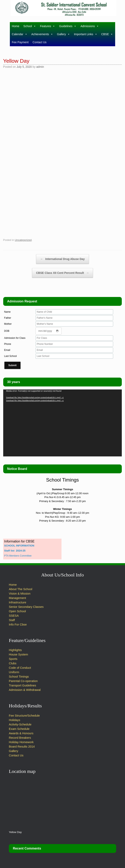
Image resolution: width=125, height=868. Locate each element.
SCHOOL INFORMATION (19, 546)
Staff (12, 620)
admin (40, 67)
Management (17, 598)
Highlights (15, 650)
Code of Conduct (20, 668)
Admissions (90, 26)
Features (48, 26)
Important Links (86, 34)
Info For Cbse (18, 625)
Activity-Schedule (20, 724)
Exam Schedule (19, 729)
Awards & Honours (21, 733)
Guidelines (68, 26)
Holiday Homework (22, 742)
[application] (63, 423)
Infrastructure (17, 602)
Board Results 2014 (22, 747)
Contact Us (39, 42)
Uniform (14, 672)
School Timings (19, 677)
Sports (13, 659)
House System (18, 654)
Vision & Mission (20, 594)
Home (16, 26)
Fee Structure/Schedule (24, 716)
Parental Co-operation (23, 681)
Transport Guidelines (23, 685)
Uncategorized (23, 240)
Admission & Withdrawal (25, 690)
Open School (17, 611)
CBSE (107, 34)
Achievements (42, 34)
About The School (20, 589)
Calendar (20, 34)
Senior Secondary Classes (26, 607)
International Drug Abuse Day (62, 259)
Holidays (14, 720)
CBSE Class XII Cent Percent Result (63, 273)
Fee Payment (20, 42)
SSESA (14, 616)
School (30, 26)
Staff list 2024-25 (15, 551)
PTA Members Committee (18, 556)
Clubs (13, 663)
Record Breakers (20, 738)
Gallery (64, 34)
